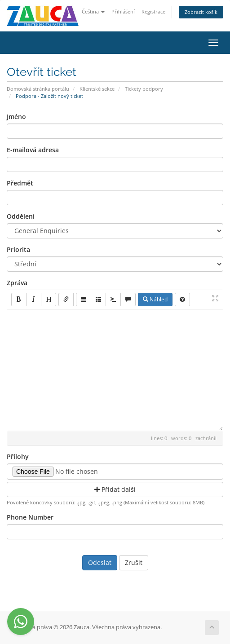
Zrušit (134, 562)
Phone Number (30, 517)
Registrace (153, 11)
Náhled (155, 299)
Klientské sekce (97, 89)
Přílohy (18, 457)
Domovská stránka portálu (38, 89)
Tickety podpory (144, 89)
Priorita (18, 249)
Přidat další (115, 489)
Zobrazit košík (201, 12)
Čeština (93, 11)
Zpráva (17, 283)
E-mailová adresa (33, 150)
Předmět (20, 183)
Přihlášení (123, 11)
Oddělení (21, 216)
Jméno (16, 117)
